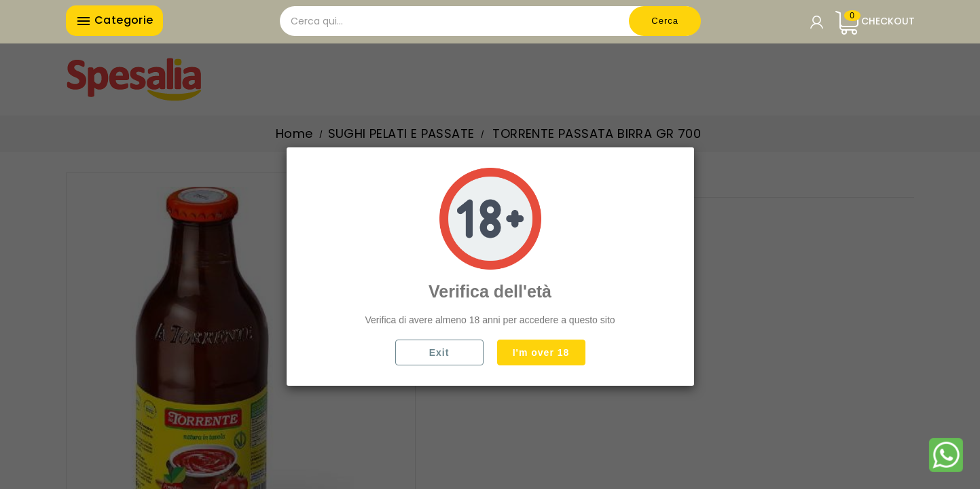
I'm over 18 (541, 352)
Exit (439, 352)
